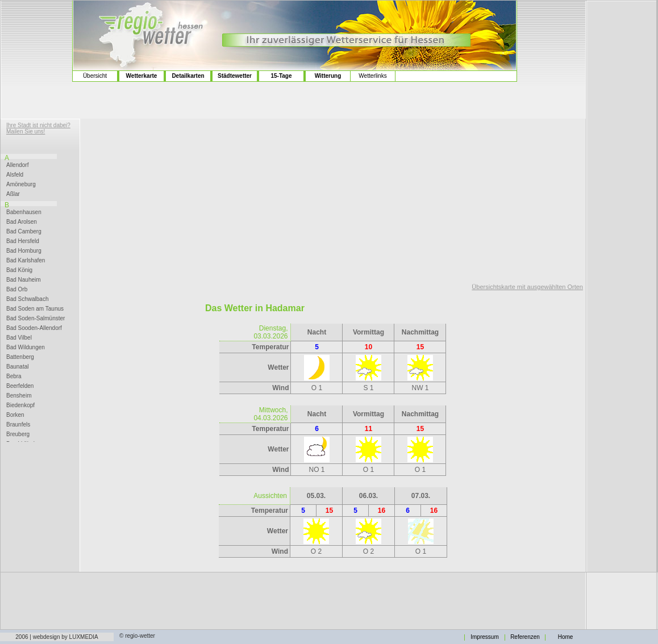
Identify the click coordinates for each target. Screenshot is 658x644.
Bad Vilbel (19, 338)
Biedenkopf (20, 405)
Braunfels (18, 425)
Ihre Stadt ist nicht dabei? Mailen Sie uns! (38, 128)
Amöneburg (21, 185)
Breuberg (18, 434)
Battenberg (20, 357)
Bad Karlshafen (26, 261)
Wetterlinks (372, 76)
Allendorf (17, 165)
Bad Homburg (24, 251)
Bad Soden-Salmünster (36, 319)
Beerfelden (20, 386)
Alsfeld (15, 175)
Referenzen (525, 637)
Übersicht (95, 76)
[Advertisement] (37, 46)
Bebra (14, 377)
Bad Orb (17, 290)
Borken (15, 415)
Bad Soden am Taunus (35, 309)
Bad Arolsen (22, 222)
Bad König (19, 270)
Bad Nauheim (24, 280)
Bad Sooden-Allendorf (34, 328)
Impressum (484, 637)
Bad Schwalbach (28, 299)
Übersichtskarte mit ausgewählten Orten (527, 287)
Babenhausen (24, 212)
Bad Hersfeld (23, 241)
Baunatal (17, 367)
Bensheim (19, 396)
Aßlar (13, 194)
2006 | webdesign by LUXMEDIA (57, 637)
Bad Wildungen (26, 348)
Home (566, 637)
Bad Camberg (24, 232)
